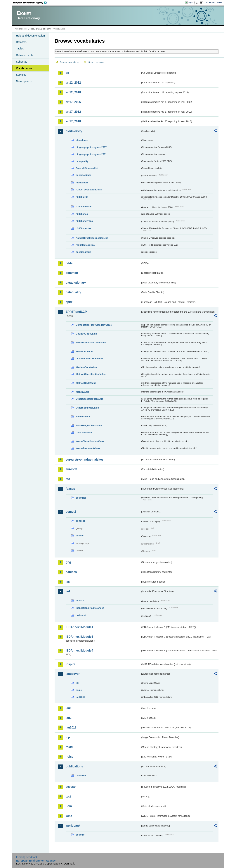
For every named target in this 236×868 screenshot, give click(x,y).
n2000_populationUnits (89, 190)
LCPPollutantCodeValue (89, 358)
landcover (73, 674)
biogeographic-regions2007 (91, 147)
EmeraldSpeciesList (87, 168)
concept (80, 521)
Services (21, 75)
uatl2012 (80, 697)
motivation (82, 183)
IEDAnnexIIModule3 (79, 637)
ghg (68, 562)
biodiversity (74, 131)
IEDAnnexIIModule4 (79, 651)
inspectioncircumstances (90, 608)
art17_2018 (73, 121)
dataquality (82, 161)
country (80, 835)
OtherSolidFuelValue (87, 408)
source (80, 536)
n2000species (83, 228)
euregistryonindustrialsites (85, 460)
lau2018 (71, 727)
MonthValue (82, 392)
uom (69, 806)
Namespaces (24, 81)
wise (69, 816)
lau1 (69, 708)
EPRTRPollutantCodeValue (91, 343)
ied (68, 591)
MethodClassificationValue (91, 374)
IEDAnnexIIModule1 (79, 627)
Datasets (21, 42)
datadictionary (76, 283)
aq (67, 73)
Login (191, 2)
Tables (20, 49)
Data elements (25, 55)
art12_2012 (73, 83)
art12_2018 (73, 92)
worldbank (73, 826)
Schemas (22, 62)
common (72, 273)
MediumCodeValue (86, 367)
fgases (70, 489)
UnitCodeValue (84, 432)
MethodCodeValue (86, 383)
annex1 (80, 601)
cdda (69, 263)
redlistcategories (85, 245)
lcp (68, 737)
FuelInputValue (84, 351)
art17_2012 (73, 112)
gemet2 (71, 512)
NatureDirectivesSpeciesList (92, 238)
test (68, 796)
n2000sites (82, 214)
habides (71, 572)
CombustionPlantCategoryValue (94, 325)
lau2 (69, 718)
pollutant (81, 615)
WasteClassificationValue (90, 441)
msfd (69, 747)
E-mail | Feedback (27, 857)
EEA (31, 3)
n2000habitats (84, 207)
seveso (71, 787)
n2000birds (82, 197)
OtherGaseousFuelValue (89, 399)
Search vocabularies (70, 62)
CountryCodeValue (86, 334)
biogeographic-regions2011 (91, 154)
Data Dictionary (43, 29)
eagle (79, 690)
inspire (70, 664)
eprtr (69, 302)
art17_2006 (73, 102)
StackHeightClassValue (89, 425)
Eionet (31, 29)
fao (68, 479)
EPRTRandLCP (76, 312)
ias (68, 582)
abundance (82, 140)
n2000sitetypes (84, 221)
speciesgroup (83, 252)
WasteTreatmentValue (88, 448)
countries (81, 498)
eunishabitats (83, 175)
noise (70, 757)
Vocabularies (24, 68)
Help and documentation (30, 36)
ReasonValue (83, 417)
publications (74, 766)
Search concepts (96, 62)
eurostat (71, 469)
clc (77, 683)
